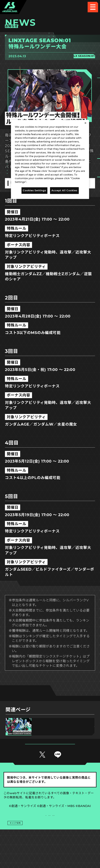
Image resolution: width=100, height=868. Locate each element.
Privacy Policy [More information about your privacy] (37, 182)
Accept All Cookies (64, 190)
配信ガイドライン (50, 846)
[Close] (85, 123)
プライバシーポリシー (27, 835)
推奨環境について (27, 825)
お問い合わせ (73, 835)
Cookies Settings (73, 825)
